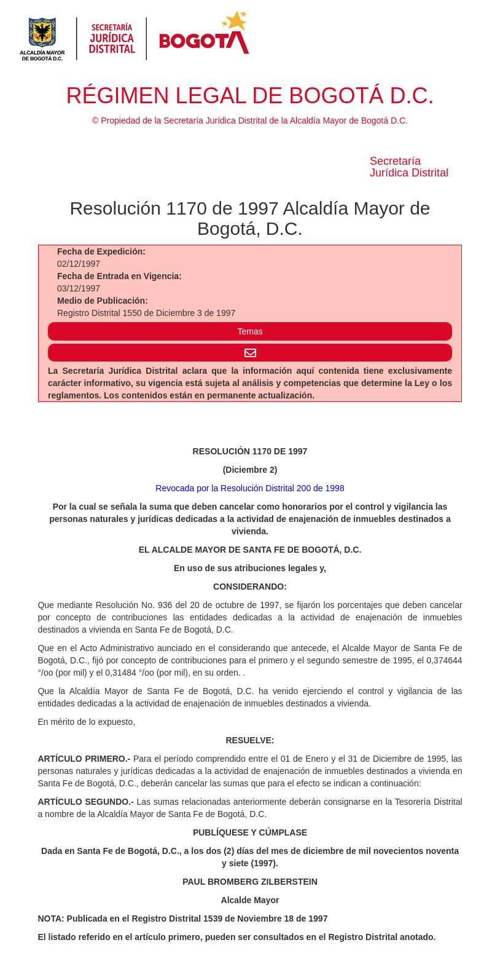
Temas (250, 331)
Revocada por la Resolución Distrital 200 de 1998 (250, 488)
